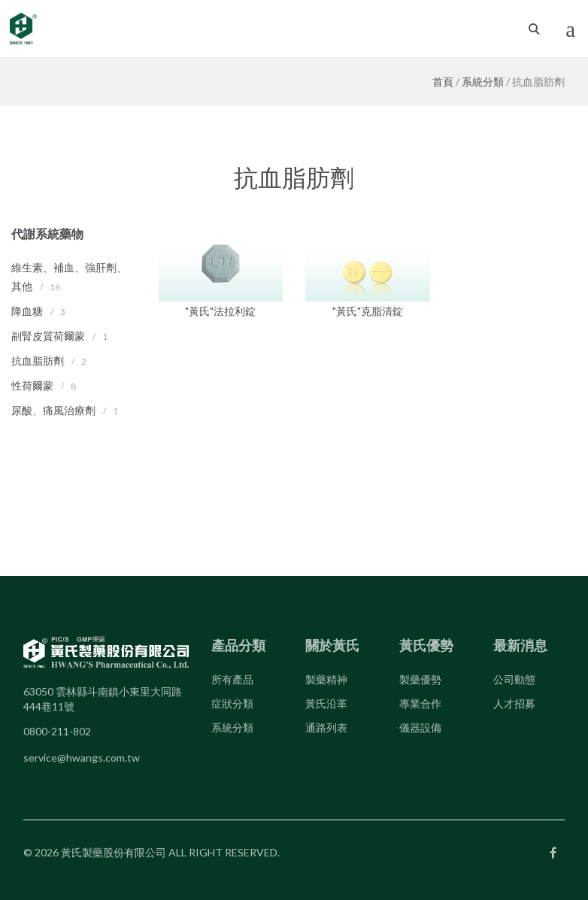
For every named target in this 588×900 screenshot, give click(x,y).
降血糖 (27, 311)
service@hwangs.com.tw (82, 758)
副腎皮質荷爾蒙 (48, 336)
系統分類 (483, 82)
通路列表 (326, 727)
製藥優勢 (420, 679)
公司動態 (514, 679)
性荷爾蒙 (32, 385)
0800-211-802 (57, 731)
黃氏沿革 (326, 703)
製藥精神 (326, 679)
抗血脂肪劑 (38, 361)
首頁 (443, 82)
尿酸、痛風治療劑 (53, 410)
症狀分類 (232, 703)
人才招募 (514, 703)
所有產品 (232, 679)
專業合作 (420, 703)
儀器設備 (420, 727)
